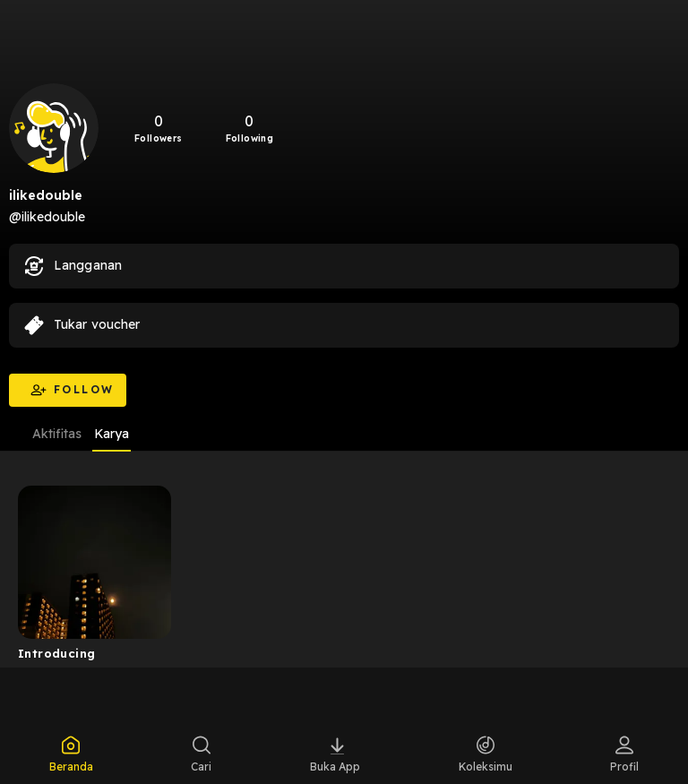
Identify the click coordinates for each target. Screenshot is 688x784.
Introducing (56, 653)
